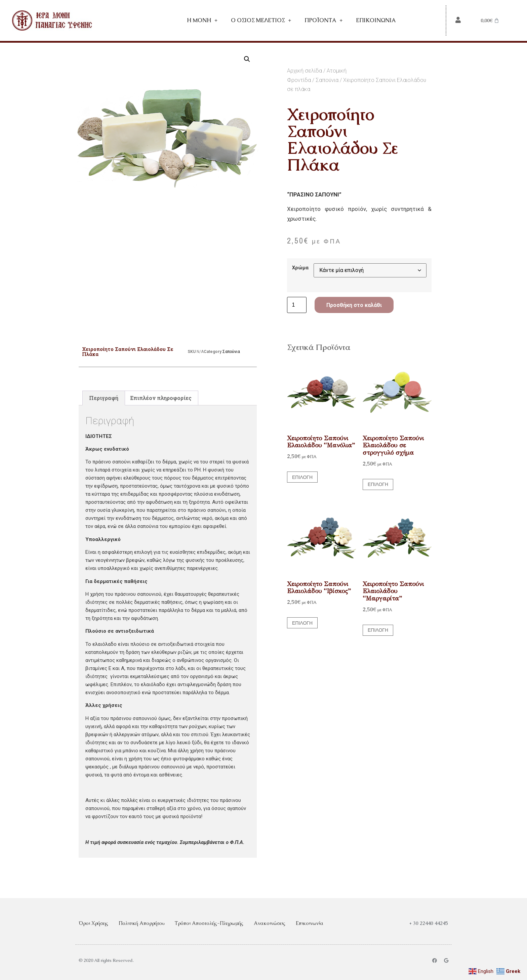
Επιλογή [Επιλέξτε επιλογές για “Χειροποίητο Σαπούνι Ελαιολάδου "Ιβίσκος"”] (302, 623)
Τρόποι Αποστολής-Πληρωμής (209, 923)
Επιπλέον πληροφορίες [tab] (161, 398)
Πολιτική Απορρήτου (141, 923)
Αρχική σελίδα (305, 71)
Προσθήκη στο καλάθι (354, 305)
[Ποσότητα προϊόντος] (297, 305)
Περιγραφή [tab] (104, 398)
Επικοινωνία (376, 20)
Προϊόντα (323, 20)
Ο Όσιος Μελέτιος (261, 20)
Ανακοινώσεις (270, 923)
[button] (247, 59)
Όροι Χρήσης (93, 923)
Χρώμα (300, 268)
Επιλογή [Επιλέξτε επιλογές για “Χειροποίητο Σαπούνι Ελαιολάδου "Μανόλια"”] (302, 477)
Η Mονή (202, 20)
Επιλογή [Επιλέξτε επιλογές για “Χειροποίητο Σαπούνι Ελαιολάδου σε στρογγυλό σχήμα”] (378, 484)
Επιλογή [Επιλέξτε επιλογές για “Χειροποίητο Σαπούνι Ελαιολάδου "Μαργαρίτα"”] (378, 630)
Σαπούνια (327, 80)
